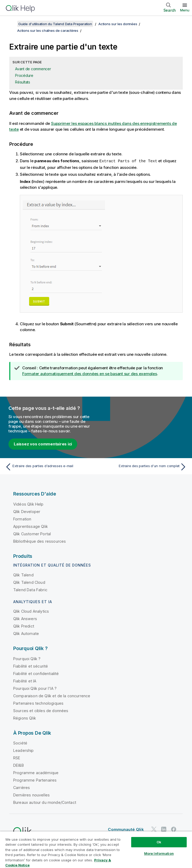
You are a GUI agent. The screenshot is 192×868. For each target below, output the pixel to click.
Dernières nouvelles (31, 795)
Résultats (23, 82)
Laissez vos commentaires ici (43, 444)
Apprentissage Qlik (31, 526)
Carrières (22, 787)
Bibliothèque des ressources (40, 541)
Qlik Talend (23, 575)
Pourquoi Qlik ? (27, 658)
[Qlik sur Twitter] (154, 829)
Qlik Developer (27, 511)
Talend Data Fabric (30, 589)
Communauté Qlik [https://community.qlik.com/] (126, 829)
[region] (96, 850)
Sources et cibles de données (41, 710)
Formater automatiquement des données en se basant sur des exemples (90, 373)
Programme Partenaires (35, 780)
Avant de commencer (33, 69)
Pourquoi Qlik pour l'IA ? (35, 688)
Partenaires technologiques (38, 703)
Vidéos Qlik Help (28, 504)
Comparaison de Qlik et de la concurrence (52, 696)
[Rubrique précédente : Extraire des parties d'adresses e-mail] (49, 467)
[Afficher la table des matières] (11, 24)
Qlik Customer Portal (32, 534)
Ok (159, 842)
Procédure (24, 75)
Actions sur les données (118, 24)
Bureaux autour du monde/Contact (45, 802)
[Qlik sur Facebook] (174, 829)
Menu (185, 10)
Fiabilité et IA (25, 681)
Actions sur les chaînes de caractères (48, 30)
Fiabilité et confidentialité (36, 673)
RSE (17, 758)
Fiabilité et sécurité (31, 666)
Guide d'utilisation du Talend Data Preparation (55, 24)
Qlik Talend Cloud (29, 582)
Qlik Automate (26, 633)
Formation (22, 519)
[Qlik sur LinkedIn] (164, 829)
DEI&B (19, 765)
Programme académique (36, 772)
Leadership (24, 750)
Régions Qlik (25, 718)
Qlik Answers (25, 618)
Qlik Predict (24, 626)
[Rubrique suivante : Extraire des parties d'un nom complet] (143, 467)
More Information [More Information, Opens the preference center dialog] (159, 853)
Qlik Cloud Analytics (31, 611)
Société (20, 743)
